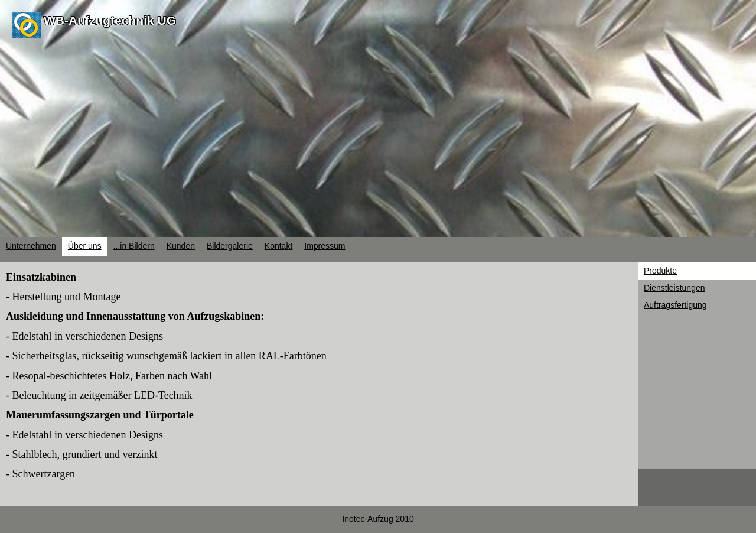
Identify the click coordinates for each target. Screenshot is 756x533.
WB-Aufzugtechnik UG (110, 20)
